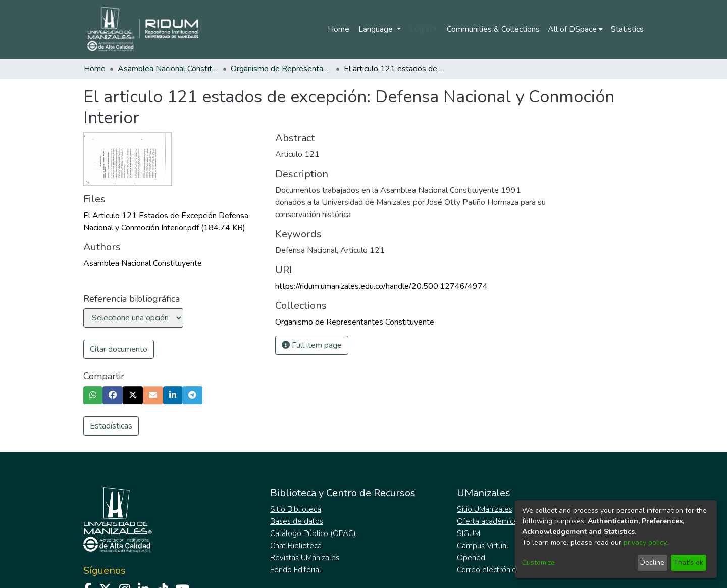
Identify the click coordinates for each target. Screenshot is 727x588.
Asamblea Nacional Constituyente (168, 69)
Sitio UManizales (485, 509)
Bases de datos (297, 521)
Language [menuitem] (377, 29)
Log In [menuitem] (421, 29)
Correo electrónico (488, 570)
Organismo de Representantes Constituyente (281, 69)
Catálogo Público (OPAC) (313, 533)
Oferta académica (487, 521)
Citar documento (119, 349)
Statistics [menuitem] (627, 29)
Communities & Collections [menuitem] (493, 29)
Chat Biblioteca (296, 546)
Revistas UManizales (305, 558)
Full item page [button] (312, 345)
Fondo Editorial (296, 570)
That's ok (688, 563)
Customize (538, 563)
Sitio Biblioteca (296, 509)
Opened (471, 558)
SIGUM (469, 533)
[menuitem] (575, 29)
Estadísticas (111, 426)
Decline (652, 563)
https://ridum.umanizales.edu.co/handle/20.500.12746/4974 (381, 286)
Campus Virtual (483, 546)
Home (339, 29)
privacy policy (645, 542)
